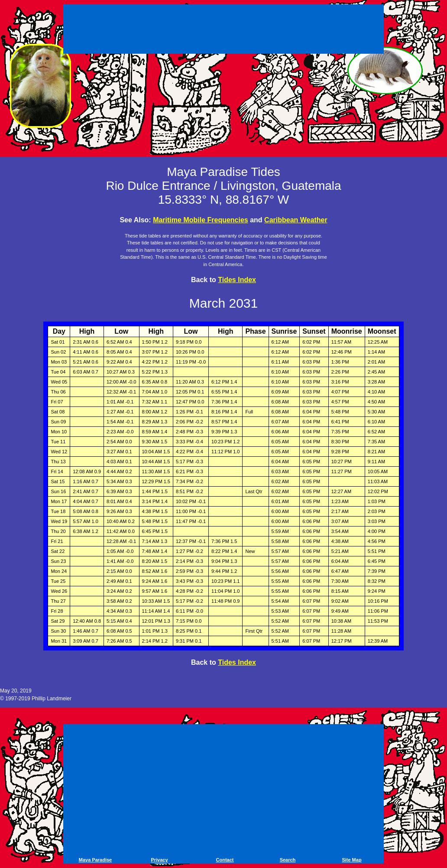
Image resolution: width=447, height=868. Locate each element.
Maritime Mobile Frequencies (201, 220)
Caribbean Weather (296, 220)
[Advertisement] (223, 30)
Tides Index (237, 280)
